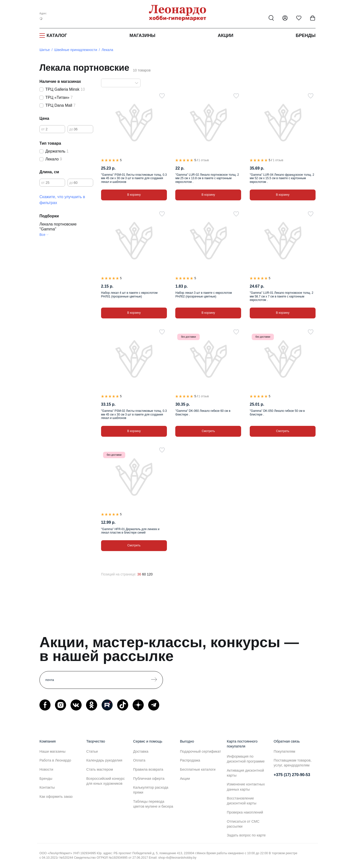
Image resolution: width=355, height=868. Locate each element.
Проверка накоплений (245, 812)
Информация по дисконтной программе (246, 759)
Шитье (45, 50)
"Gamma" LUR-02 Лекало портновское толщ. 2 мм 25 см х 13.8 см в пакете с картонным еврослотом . (207, 178)
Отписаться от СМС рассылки (243, 824)
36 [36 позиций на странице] (139, 574)
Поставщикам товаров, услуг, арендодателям (293, 763)
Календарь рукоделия (104, 760)
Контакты (47, 787)
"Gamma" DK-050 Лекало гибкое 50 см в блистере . (277, 413)
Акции (225, 35)
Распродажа (190, 760)
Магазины (142, 35)
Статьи (92, 751)
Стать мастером (100, 769)
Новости (46, 769)
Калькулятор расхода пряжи (151, 790)
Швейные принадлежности (76, 50)
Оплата (139, 760)
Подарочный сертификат (200, 751)
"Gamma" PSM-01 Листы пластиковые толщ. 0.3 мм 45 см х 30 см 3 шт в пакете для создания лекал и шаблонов (134, 178)
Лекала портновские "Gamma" (58, 227)
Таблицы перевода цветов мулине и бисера (153, 804)
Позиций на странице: (119, 574)
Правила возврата (148, 769)
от (43, 129)
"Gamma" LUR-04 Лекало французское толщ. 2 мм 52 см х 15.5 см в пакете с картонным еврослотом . (282, 178)
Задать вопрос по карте (246, 835)
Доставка (141, 751)
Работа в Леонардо (55, 760)
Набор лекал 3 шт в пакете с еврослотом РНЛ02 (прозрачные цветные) (204, 295)
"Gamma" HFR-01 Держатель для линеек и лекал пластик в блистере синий (130, 531)
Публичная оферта (149, 779)
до (71, 129)
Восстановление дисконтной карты (242, 801)
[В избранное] (162, 96)
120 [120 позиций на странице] (150, 574)
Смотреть (208, 431)
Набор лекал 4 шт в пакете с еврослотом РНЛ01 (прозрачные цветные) (129, 295)
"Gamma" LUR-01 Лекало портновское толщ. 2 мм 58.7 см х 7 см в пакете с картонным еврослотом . (282, 296)
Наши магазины (53, 751)
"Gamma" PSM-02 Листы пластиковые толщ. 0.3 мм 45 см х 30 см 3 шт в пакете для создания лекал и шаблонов (134, 414)
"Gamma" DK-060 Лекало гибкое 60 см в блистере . (203, 413)
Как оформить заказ (56, 797)
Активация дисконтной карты (245, 773)
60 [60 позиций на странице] (144, 574)
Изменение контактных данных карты (246, 787)
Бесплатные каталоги (198, 769)
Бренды (306, 35)
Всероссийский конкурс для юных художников (106, 781)
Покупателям (284, 751)
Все (42, 235)
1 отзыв (204, 160)
